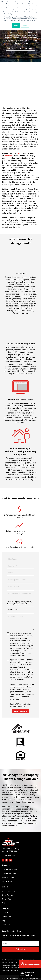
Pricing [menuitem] (4, 894)
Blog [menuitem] (3, 911)
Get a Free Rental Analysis (21, 49)
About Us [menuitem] (5, 904)
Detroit (20, 153)
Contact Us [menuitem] (6, 915)
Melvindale (9, 156)
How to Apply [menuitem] (7, 872)
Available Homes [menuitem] (8, 868)
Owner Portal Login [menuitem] (9, 882)
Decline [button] (25, 25)
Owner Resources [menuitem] (8, 886)
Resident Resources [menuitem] (9, 864)
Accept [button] (16, 25)
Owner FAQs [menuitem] (6, 890)
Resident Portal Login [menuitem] (10, 860)
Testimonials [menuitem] (6, 907)
